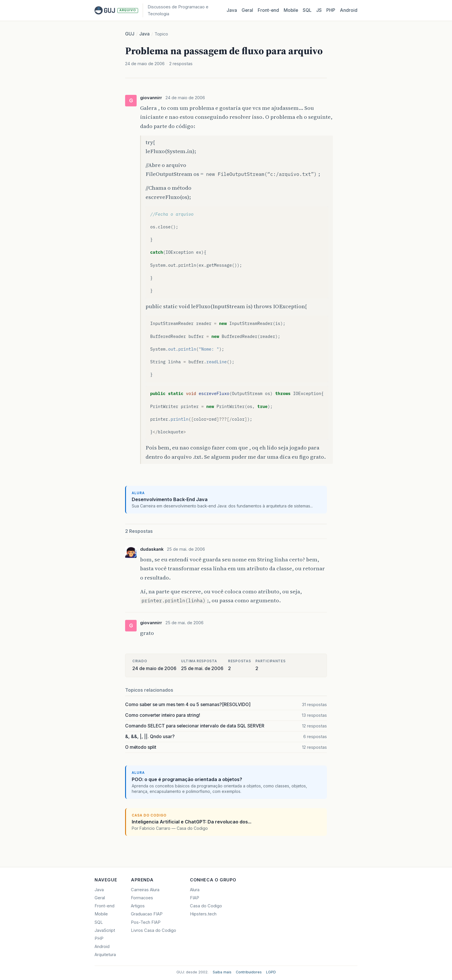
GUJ (130, 34)
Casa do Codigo (206, 906)
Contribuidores (249, 972)
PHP (331, 10)
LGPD (271, 972)
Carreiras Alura (145, 890)
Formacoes (142, 898)
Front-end (104, 906)
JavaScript (105, 930)
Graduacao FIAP (147, 914)
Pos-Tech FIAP (146, 922)
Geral (247, 10)
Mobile (291, 10)
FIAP (195, 898)
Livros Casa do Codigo (154, 930)
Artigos (138, 906)
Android (349, 10)
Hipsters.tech (203, 914)
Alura (195, 890)
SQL (307, 10)
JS (319, 10)
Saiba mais (222, 972)
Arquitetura (105, 955)
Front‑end (268, 10)
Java (232, 10)
